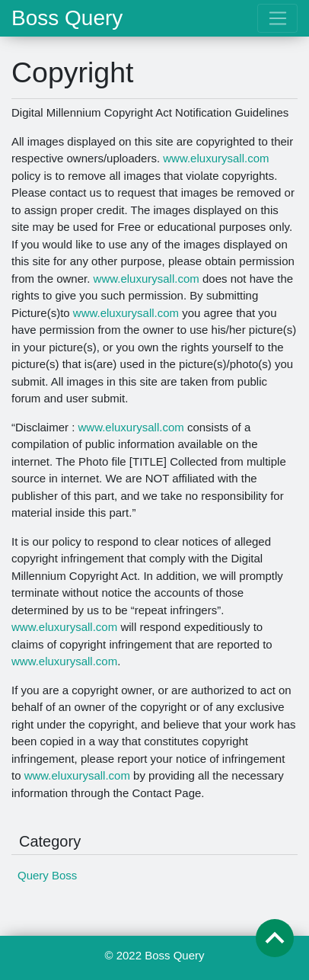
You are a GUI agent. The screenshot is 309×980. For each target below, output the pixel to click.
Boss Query (67, 18)
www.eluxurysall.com (216, 158)
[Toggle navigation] (277, 18)
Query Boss (47, 875)
